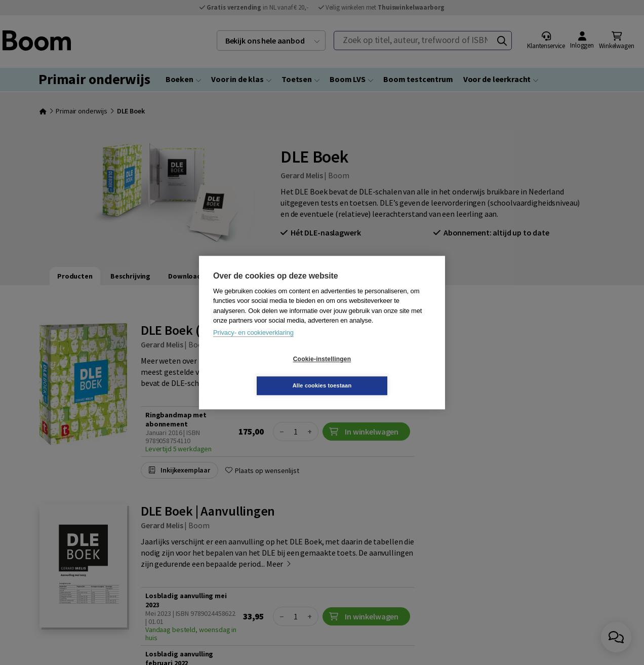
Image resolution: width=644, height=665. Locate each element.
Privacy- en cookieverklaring (253, 346)
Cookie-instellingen (262, 372)
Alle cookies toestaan (383, 372)
